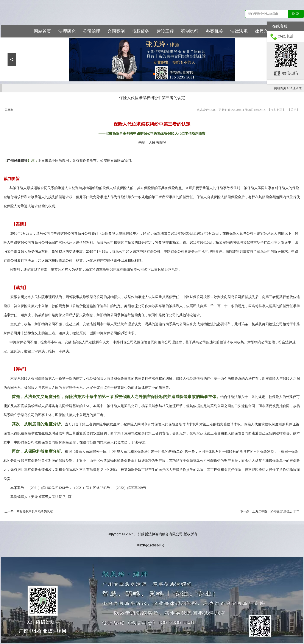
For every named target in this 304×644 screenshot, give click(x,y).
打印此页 (276, 110)
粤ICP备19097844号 (151, 545)
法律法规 (239, 31)
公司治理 (92, 31)
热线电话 (286, 36)
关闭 (293, 110)
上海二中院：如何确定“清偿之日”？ (276, 511)
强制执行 (190, 31)
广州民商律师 (17, 161)
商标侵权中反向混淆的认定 (35, 511)
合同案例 (116, 31)
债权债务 (141, 31)
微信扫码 (290, 73)
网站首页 (42, 31)
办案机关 (214, 31)
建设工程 (165, 31)
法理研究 (67, 31)
